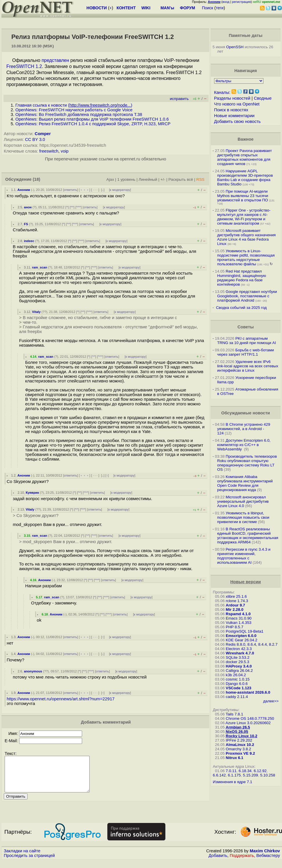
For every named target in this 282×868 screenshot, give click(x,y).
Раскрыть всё (181, 179)
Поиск (208, 8)
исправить (179, 99)
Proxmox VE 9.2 (240, 753)
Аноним (24, 190)
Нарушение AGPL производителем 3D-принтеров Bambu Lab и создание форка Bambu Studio (245, 178)
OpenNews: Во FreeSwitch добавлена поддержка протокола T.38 (79, 114)
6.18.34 (245, 771)
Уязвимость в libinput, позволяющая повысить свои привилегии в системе (243, 517)
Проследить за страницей (29, 862)
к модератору (120, 190)
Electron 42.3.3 (239, 649)
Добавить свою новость (237, 121)
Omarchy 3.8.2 (238, 749)
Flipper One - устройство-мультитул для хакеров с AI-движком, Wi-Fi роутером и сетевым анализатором (244, 217)
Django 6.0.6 (237, 684)
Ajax (110, 179)
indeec (29, 241)
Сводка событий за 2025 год (241, 308)
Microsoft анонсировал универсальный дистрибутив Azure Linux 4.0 (243, 501)
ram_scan (39, 267)
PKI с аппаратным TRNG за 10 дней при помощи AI (247, 341)
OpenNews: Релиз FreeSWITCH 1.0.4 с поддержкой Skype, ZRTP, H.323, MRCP (93, 124)
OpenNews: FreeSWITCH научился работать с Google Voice (74, 110)
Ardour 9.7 (235, 605)
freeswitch (49, 151)
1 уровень (126, 179)
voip (65, 151)
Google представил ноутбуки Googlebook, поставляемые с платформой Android (247, 296)
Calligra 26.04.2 (239, 671)
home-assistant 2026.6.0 (248, 692)
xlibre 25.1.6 (236, 596)
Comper (43, 134)
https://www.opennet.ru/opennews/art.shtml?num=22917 (61, 699)
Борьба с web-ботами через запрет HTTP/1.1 (246, 352)
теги (220, 8)
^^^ (79, 207)
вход (226, 2)
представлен (55, 60)
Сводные (263, 98)
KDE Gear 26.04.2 (242, 640)
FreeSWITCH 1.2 (24, 66)
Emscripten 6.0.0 (241, 636)
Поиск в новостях (231, 110)
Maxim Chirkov (265, 858)
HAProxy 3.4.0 (239, 666)
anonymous (33, 671)
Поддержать (242, 862)
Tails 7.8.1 (234, 714)
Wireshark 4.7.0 (240, 653)
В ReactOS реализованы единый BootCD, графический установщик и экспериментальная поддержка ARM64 (248, 536)
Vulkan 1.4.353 (238, 623)
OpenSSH (235, 47)
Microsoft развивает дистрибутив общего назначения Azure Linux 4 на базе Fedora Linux (247, 237)
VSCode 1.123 (238, 688)
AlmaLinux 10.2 (240, 745)
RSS (200, 179)
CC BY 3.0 (35, 139)
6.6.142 (219, 775)
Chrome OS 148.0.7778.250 (250, 718)
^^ (72, 207)
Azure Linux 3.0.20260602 (248, 723)
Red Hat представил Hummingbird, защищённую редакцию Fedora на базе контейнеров (242, 278)
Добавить (218, 862)
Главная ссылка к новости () (74, 105)
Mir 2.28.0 (235, 610)
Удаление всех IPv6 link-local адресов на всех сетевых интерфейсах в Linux (248, 366)
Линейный (148, 179)
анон (28, 207)
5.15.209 (250, 775)
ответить (71, 190)
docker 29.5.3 (237, 662)
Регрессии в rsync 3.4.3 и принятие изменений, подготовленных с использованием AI (244, 556)
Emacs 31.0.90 (239, 618)
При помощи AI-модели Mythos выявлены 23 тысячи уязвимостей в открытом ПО (243, 196)
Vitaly (36, 312)
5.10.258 (268, 775)
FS (26, 224)
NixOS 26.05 (237, 732)
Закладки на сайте (22, 858)
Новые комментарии (234, 116)
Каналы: (222, 92)
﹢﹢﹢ (85, 190)
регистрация (242, 2)
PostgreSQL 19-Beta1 (245, 631)
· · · (95, 190)
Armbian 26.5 (238, 727)
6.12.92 (260, 771)
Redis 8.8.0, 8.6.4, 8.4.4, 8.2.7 (252, 644)
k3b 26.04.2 (236, 675)
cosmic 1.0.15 (238, 679)
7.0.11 (231, 771)
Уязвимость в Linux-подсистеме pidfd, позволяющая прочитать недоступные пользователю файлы (246, 257)
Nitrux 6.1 (235, 758)
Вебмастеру (268, 862)
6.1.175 (234, 775)
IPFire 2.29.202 (239, 740)
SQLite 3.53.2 (238, 657)
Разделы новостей (232, 98)
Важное (246, 139)
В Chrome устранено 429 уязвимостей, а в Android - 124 (244, 429)
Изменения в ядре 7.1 (233, 782)
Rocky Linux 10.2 (242, 736)
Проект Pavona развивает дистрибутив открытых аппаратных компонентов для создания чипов (245, 157)
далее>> (271, 701)
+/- (163, 179)
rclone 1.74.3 (237, 601)
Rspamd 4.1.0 (238, 614)
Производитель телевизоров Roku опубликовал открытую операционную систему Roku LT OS (247, 463)
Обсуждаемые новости (246, 413)
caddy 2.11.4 (237, 697)
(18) (37, 179)
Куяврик (32, 493)
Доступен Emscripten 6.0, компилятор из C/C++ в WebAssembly (244, 445)
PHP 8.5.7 (235, 627)
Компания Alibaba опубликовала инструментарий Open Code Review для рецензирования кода (245, 483)
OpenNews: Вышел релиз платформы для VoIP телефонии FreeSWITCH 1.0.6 (92, 119)
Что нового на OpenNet (237, 104)
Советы (245, 327)
